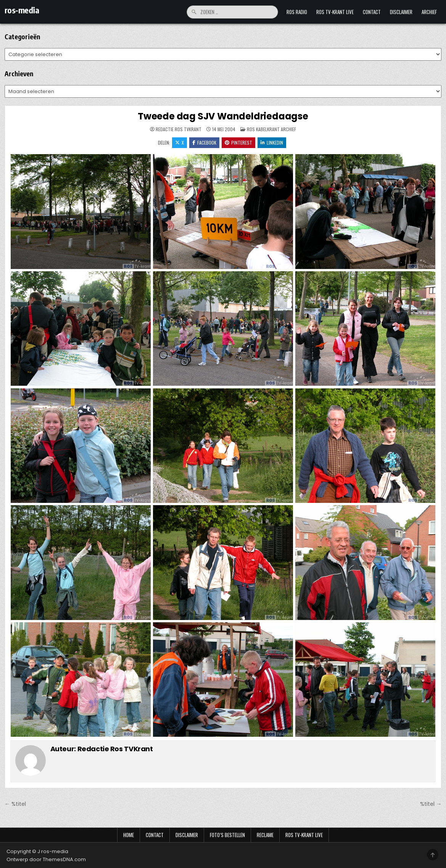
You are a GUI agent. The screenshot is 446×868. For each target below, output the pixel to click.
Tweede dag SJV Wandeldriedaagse (223, 116)
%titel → (431, 804)
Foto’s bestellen (227, 835)
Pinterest (238, 143)
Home (129, 835)
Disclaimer (401, 12)
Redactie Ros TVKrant (179, 129)
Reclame (265, 835)
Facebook (204, 143)
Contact (372, 12)
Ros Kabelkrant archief (271, 129)
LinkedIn (272, 143)
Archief (429, 12)
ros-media (22, 10)
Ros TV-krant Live (335, 12)
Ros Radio (297, 12)
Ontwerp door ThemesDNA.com (46, 859)
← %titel (15, 804)
